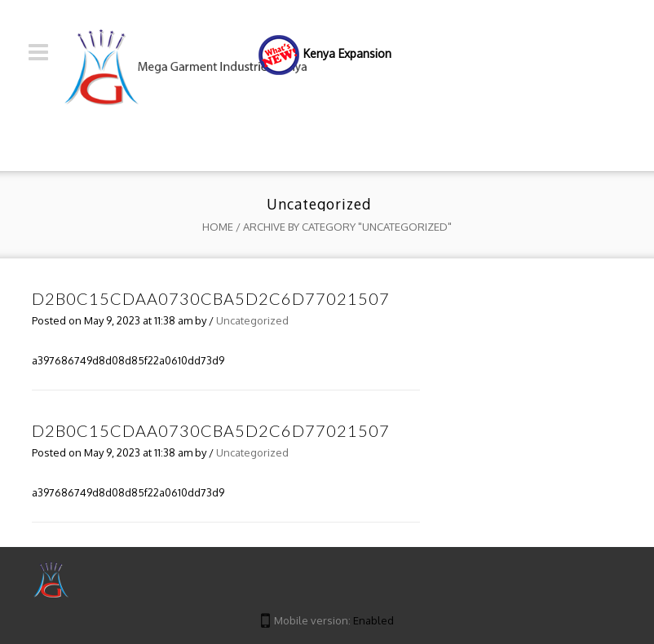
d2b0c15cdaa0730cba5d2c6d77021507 (211, 298)
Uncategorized (252, 320)
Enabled (373, 620)
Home (218, 227)
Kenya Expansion (347, 53)
